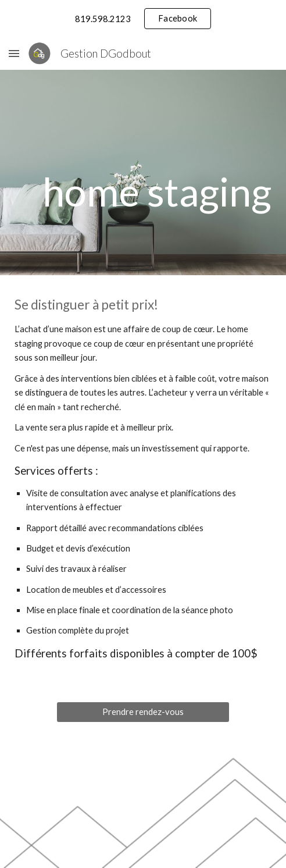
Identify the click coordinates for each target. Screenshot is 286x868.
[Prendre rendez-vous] (143, 712)
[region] (143, 19)
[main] (143, 191)
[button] (14, 53)
